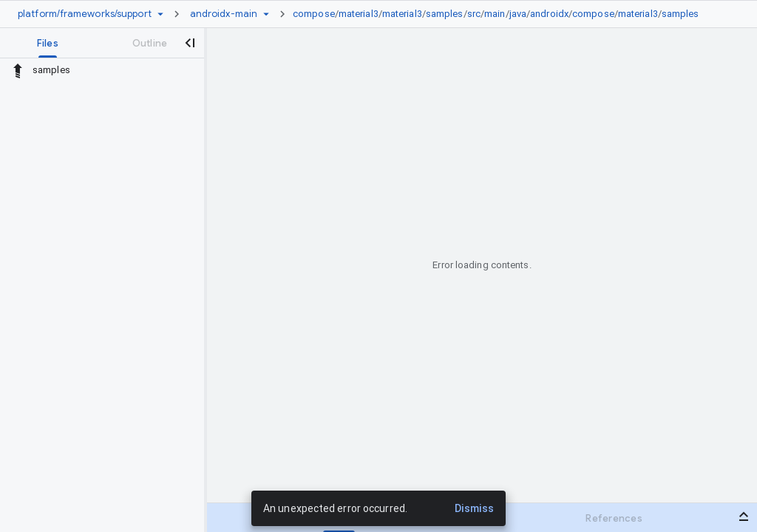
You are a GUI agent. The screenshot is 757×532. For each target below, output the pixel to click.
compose (314, 14)
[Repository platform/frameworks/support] (85, 14)
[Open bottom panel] (744, 516)
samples (445, 14)
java (518, 14)
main (495, 14)
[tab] (48, 43)
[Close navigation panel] (189, 43)
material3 (359, 14)
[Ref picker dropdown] (266, 14)
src (474, 14)
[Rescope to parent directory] (18, 70)
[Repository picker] (160, 14)
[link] (500, 14)
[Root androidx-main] (224, 14)
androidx (549, 14)
